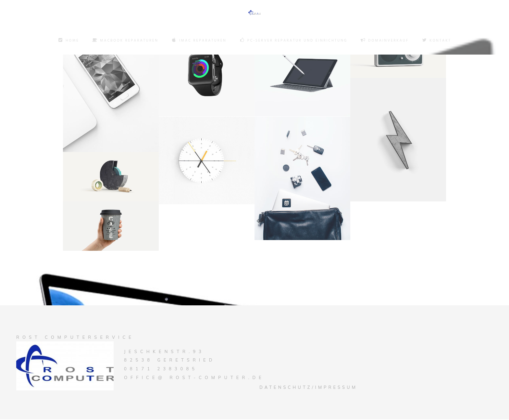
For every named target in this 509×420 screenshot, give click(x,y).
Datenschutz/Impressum (308, 388)
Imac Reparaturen (199, 41)
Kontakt (436, 41)
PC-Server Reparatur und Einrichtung (294, 41)
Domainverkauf (385, 41)
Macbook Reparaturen (125, 41)
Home (68, 41)
